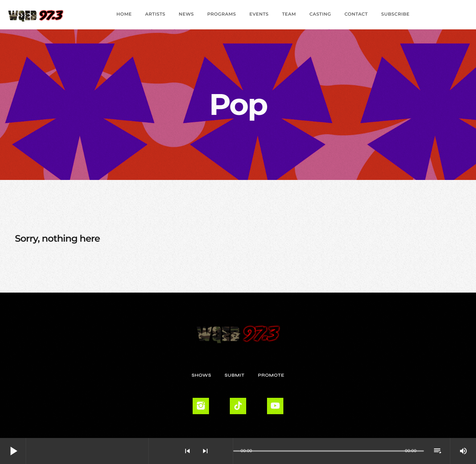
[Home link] (36, 14)
